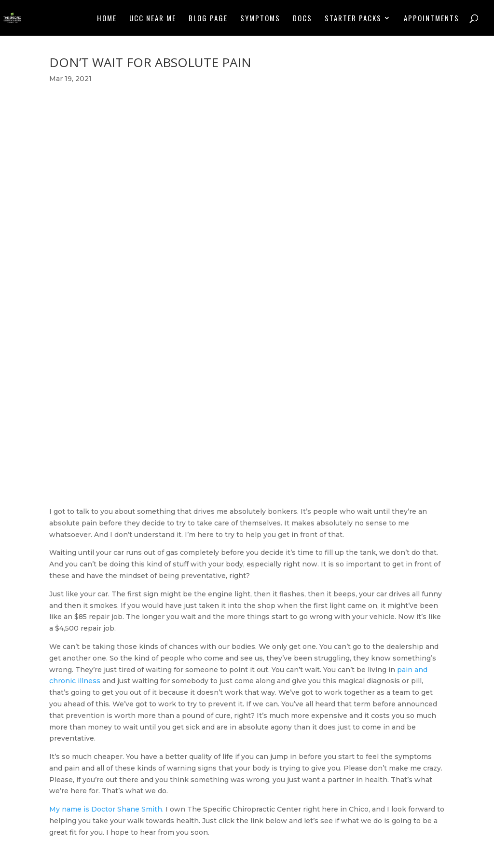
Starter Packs (353, 19)
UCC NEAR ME (153, 19)
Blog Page (208, 19)
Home (107, 19)
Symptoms (260, 19)
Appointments (432, 19)
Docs (302, 19)
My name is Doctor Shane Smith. (106, 809)
